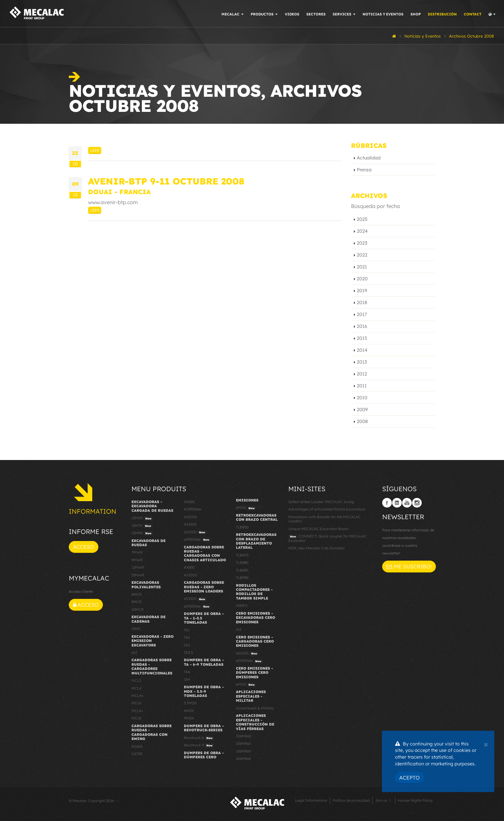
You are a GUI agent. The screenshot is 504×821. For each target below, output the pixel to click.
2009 (362, 410)
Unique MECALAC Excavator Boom (318, 529)
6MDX (189, 711)
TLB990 (242, 578)
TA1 (187, 630)
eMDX (246, 508)
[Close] (486, 744)
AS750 (137, 754)
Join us (381, 800)
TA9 (187, 680)
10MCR (137, 609)
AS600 (137, 746)
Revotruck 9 (199, 745)
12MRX (142, 533)
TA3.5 (188, 653)
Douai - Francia (119, 192)
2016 (362, 326)
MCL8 (136, 718)
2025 (362, 219)
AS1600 (190, 524)
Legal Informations (311, 800)
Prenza (364, 170)
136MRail (243, 744)
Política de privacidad (351, 800)
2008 (362, 421)
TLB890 (242, 570)
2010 (362, 398)
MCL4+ (138, 696)
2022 (362, 255)
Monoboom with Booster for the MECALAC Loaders (324, 519)
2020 (362, 279)
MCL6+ (137, 711)
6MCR (136, 594)
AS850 (189, 502)
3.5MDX (190, 703)
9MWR (137, 560)
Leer (95, 150)
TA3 (187, 645)
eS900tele (197, 540)
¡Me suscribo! (409, 566)
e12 (134, 653)
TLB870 (242, 555)
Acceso (84, 547)
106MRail (244, 736)
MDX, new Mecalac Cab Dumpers (316, 548)
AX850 (189, 567)
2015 (362, 338)
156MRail (243, 751)
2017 (362, 314)
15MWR (138, 575)
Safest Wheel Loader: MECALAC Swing (321, 502)
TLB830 (242, 527)
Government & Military (255, 708)
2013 (362, 362)
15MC (136, 629)
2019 (362, 291)
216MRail (243, 759)
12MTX (142, 526)
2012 (362, 374)
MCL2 (136, 681)
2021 (362, 267)
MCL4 (136, 688)
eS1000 (195, 532)
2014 (362, 350)
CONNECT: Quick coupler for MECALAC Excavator (328, 538)
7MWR (137, 552)
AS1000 (190, 517)
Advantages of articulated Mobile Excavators (327, 509)
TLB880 (242, 563)
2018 (362, 302)
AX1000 (190, 575)
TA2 (187, 637)
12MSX (142, 518)
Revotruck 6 (199, 738)
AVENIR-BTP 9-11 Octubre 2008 (166, 181)
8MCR (136, 602)
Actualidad (369, 158)
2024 (362, 231)
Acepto (410, 778)
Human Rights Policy (415, 800)
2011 (362, 386)
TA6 (187, 672)
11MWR (138, 567)
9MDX (189, 718)
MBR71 (242, 606)
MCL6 (136, 703)
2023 (362, 243)
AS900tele (193, 509)
